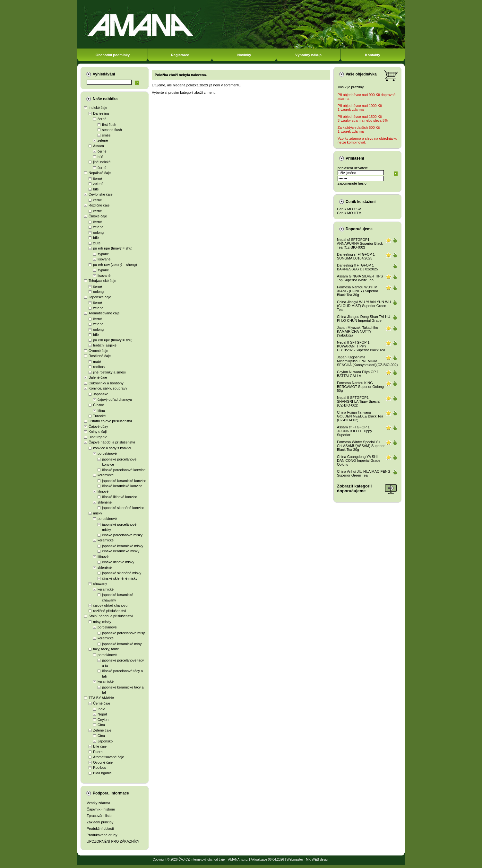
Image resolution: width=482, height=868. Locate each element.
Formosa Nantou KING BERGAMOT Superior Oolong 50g (360, 387)
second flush (112, 130)
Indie (101, 709)
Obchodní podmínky (113, 55)
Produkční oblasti (100, 829)
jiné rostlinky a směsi (109, 372)
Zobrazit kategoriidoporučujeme (354, 488)
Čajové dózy (98, 426)
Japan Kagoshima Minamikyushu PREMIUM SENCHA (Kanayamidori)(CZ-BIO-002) (367, 361)
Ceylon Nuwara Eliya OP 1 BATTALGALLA (358, 374)
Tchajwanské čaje (102, 281)
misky (98, 513)
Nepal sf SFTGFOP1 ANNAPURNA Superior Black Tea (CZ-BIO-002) (360, 243)
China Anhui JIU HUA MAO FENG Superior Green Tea (364, 473)
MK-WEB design (318, 859)
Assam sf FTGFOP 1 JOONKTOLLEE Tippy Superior (354, 431)
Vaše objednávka (361, 74)
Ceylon (103, 720)
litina (101, 410)
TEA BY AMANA (101, 698)
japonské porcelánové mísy (123, 633)
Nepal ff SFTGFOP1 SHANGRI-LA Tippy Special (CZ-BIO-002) (359, 401)
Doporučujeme (359, 229)
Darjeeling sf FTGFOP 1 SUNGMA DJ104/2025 (356, 256)
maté (97, 362)
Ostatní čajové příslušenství (110, 421)
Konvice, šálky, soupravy (108, 388)
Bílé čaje (100, 746)
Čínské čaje (98, 216)
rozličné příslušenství (110, 611)
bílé (100, 157)
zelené (103, 140)
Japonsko (105, 741)
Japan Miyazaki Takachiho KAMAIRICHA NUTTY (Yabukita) (357, 331)
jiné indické (102, 162)
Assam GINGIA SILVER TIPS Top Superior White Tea (360, 278)
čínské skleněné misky (120, 578)
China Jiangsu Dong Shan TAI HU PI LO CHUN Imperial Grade (364, 319)
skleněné (105, 502)
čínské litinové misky (118, 562)
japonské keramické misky (123, 546)
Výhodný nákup (308, 55)
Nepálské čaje (100, 173)
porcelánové (107, 453)
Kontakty (372, 55)
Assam (99, 146)
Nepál (102, 714)
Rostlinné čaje (100, 356)
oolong (98, 232)
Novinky (244, 55)
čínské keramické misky (121, 551)
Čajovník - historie (101, 809)
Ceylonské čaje (101, 194)
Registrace (180, 55)
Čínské (99, 405)
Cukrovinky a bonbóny (106, 383)
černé (102, 119)
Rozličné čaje (99, 205)
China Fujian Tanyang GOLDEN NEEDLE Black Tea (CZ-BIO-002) (360, 416)
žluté (97, 243)
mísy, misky (102, 622)
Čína (101, 725)
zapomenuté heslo (352, 183)
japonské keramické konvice (124, 481)
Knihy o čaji (98, 432)
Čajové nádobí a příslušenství (112, 442)
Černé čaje (102, 703)
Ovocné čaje (98, 351)
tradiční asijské (105, 345)
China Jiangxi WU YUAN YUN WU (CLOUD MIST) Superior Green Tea (364, 306)
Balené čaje (98, 377)
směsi (107, 135)
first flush (109, 125)
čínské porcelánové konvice (124, 470)
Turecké (99, 416)
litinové (103, 491)
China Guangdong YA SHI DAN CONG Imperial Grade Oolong (359, 460)
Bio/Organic (98, 437)
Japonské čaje (100, 297)
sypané (103, 254)
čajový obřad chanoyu (115, 399)
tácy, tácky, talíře (106, 649)
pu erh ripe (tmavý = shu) (113, 248)
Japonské (101, 394)
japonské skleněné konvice (123, 508)
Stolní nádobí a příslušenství (111, 616)
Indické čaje (98, 108)
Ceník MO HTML (350, 213)
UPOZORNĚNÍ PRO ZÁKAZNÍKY (113, 841)
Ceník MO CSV (349, 209)
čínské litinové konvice (120, 497)
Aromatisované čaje (104, 313)
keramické (106, 475)
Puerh (98, 752)
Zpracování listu (99, 816)
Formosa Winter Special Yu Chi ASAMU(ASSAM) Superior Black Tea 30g (361, 446)
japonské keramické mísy (122, 644)
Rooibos (99, 767)
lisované (104, 259)
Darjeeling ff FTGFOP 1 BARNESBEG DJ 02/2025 (357, 267)
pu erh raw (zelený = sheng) (115, 265)
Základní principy (100, 822)
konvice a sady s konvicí (112, 448)
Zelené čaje (102, 730)
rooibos (99, 367)
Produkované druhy (102, 835)
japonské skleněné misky (122, 573)
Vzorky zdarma (98, 803)
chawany (100, 583)
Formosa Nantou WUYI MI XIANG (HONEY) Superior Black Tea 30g (358, 291)
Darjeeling (101, 113)
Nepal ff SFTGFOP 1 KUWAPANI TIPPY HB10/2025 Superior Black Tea (361, 346)
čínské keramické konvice (122, 486)
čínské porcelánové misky (122, 535)
